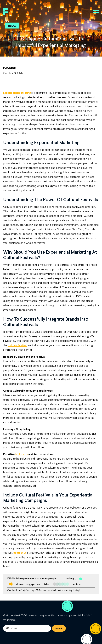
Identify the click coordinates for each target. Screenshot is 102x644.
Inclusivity (22, 454)
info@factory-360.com (32, 590)
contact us (20, 553)
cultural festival (18, 345)
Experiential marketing (17, 93)
